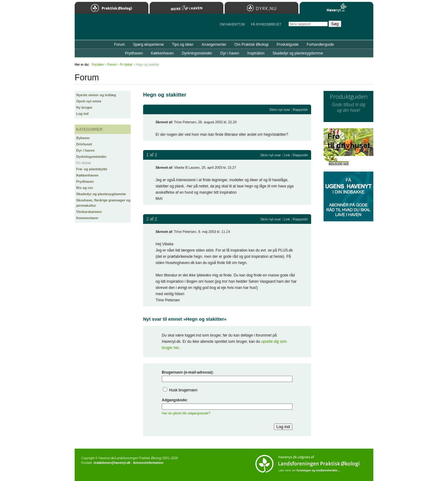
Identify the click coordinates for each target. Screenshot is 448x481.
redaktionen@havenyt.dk (112, 463)
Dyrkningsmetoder (91, 157)
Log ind (82, 114)
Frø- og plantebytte (92, 169)
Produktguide (288, 45)
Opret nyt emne (89, 101)
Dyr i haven (85, 150)
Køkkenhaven (87, 175)
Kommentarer (87, 218)
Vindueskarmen (89, 212)
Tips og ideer (183, 45)
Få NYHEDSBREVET (266, 24)
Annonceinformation (148, 463)
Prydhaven (85, 182)
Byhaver (83, 138)
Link (287, 155)
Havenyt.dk (336, 8)
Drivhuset (84, 144)
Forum (120, 45)
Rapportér (300, 110)
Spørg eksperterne (148, 45)
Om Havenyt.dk (232, 24)
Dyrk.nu (261, 8)
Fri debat (83, 163)
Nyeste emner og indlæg (96, 95)
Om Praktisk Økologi (252, 45)
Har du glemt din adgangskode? (186, 413)
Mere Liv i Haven (187, 8)
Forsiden (98, 65)
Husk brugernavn (183, 390)
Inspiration (256, 53)
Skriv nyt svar (280, 110)
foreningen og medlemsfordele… (318, 470)
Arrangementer (214, 45)
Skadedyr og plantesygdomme (101, 194)
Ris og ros (85, 188)
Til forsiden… (102, 29)
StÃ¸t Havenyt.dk (359, 27)
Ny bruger (84, 107)
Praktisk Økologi (112, 8)
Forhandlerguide (320, 45)
